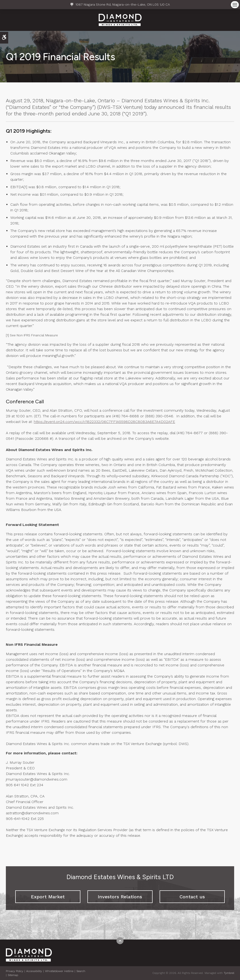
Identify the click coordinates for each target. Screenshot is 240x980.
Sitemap (13, 975)
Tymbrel (229, 973)
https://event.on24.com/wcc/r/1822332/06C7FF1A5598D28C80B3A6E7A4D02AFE (104, 422)
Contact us (192, 897)
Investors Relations (120, 897)
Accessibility (34, 971)
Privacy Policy (15, 971)
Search (81, 971)
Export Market (48, 897)
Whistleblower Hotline (59, 971)
